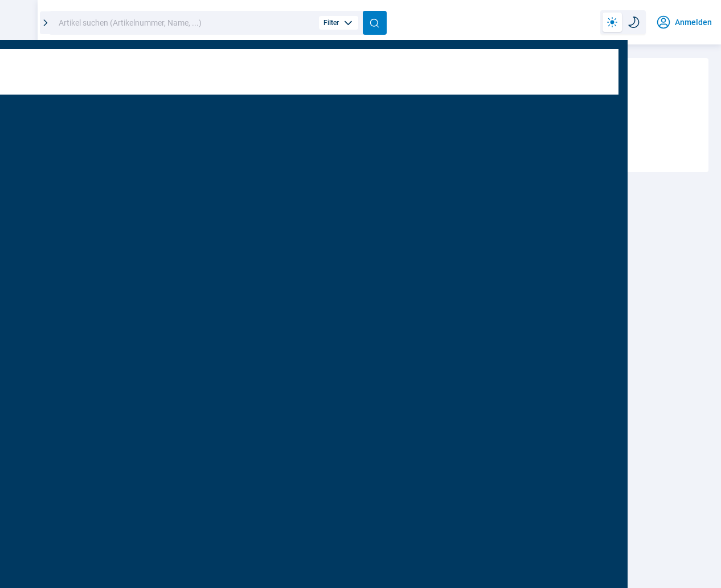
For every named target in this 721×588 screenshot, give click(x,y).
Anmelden (218, 390)
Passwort (90, 294)
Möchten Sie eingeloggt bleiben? (144, 354)
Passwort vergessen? (324, 292)
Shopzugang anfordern (473, 315)
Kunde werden (625, 316)
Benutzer (87, 242)
